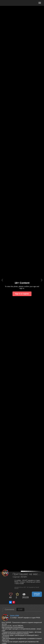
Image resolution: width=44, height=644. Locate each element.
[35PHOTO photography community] (11, 3)
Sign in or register (22, 294)
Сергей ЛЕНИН (20, 577)
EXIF (20, 610)
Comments (9, 610)
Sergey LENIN (15, 616)
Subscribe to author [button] (37, 594)
